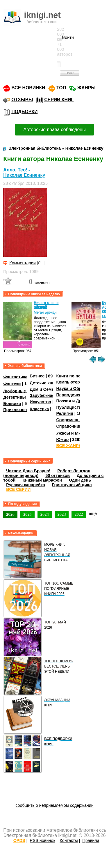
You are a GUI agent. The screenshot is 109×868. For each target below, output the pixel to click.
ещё (93, 513)
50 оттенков (58, 475)
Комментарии (23, 263)
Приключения (18, 410)
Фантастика (15, 377)
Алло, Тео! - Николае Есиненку (24, 172)
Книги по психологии (78, 376)
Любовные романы (23, 391)
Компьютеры (70, 382)
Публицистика (71, 407)
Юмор (62, 440)
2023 (62, 514)
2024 (45, 514)
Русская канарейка (26, 485)
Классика (39, 409)
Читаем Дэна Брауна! (28, 471)
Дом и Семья (43, 389)
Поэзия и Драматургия (79, 401)
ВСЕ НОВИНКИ (28, 88)
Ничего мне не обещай (46, 305)
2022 (79, 514)
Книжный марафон (42, 480)
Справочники (70, 426)
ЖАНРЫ (86, 88)
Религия (65, 413)
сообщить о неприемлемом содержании (54, 805)
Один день (80, 480)
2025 (27, 514)
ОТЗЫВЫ (22, 100)
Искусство (40, 402)
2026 (10, 514)
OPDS (19, 840)
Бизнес (37, 376)
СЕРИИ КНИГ (59, 100)
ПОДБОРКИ (24, 112)
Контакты (69, 840)
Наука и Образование (78, 388)
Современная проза (77, 420)
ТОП (61, 88)
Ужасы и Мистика (74, 433)
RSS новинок (42, 840)
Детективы (15, 397)
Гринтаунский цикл (72, 485)
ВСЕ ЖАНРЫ (69, 446)
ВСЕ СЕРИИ (18, 489)
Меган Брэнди (45, 312)
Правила (91, 840)
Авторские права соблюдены (54, 130)
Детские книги (44, 383)
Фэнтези (12, 384)
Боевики (12, 404)
